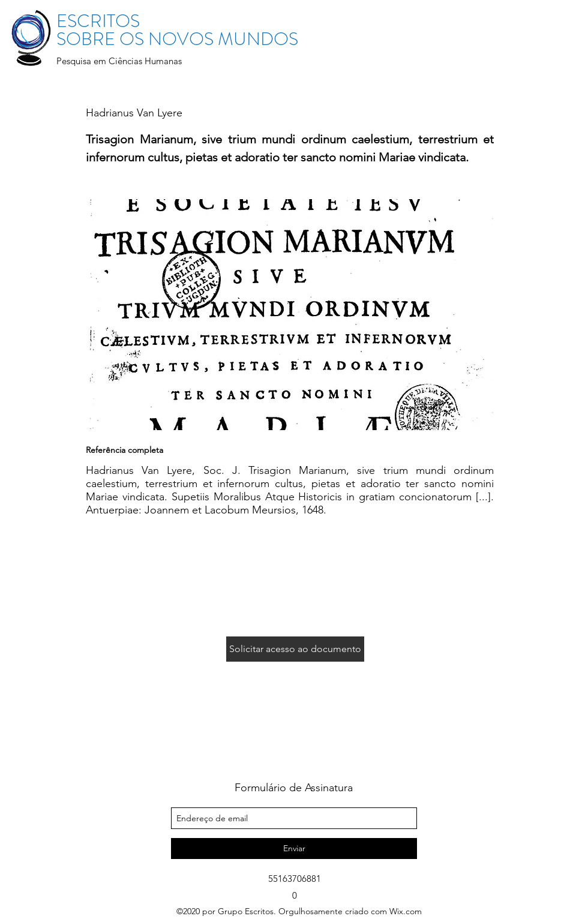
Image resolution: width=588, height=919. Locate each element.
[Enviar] (294, 849)
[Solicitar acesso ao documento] (295, 649)
